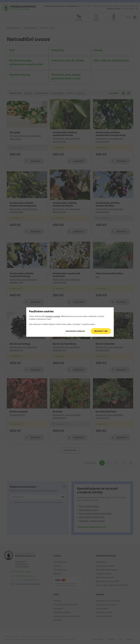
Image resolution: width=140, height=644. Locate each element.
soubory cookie (53, 316)
